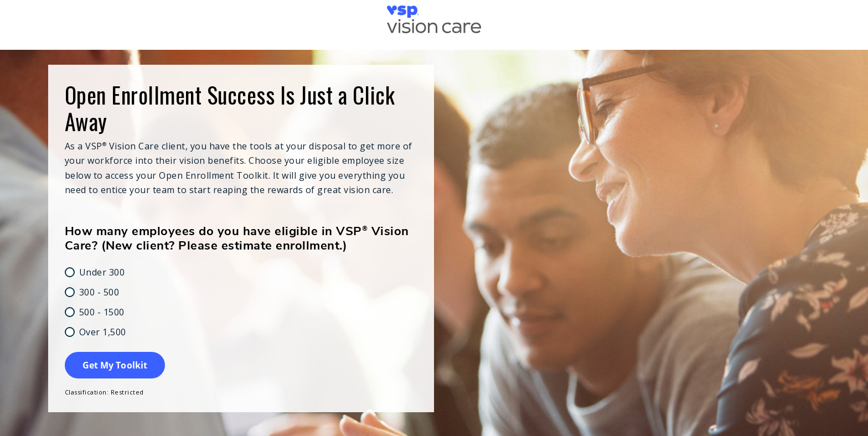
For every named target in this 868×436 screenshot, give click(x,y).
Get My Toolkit (115, 365)
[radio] (241, 272)
